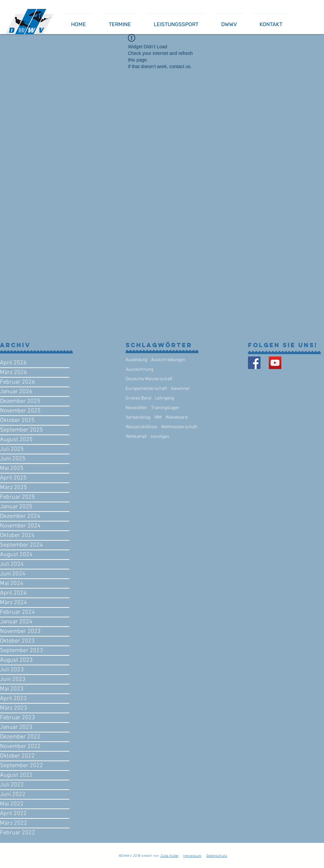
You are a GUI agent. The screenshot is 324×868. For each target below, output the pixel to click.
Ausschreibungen (168, 360)
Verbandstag (138, 417)
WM (158, 417)
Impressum (192, 856)
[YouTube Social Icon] (275, 363)
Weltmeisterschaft (179, 427)
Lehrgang (164, 398)
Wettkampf (136, 437)
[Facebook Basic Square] (254, 363)
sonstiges (160, 437)
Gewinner (181, 389)
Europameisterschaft (146, 389)
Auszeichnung (140, 370)
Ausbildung (136, 360)
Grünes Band (138, 398)
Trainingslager (165, 408)
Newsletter (136, 408)
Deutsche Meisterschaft (149, 379)
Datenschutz (217, 856)
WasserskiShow (141, 427)
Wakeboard (177, 417)
